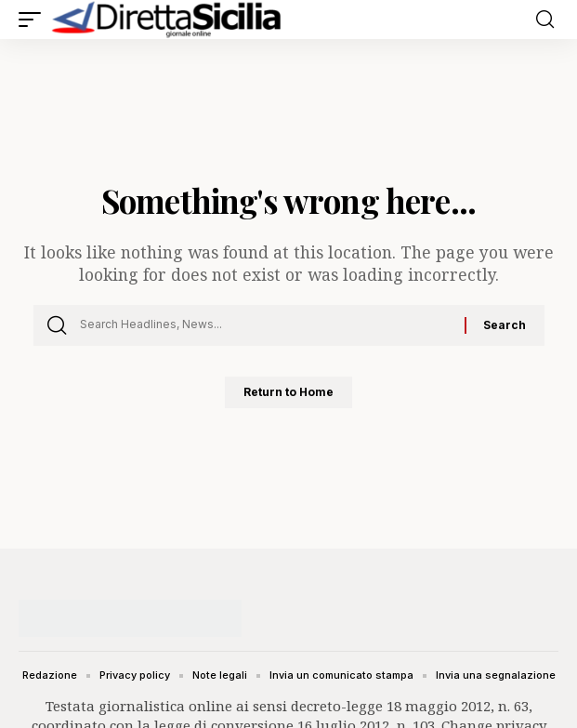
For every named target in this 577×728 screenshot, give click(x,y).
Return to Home (288, 392)
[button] (34, 20)
